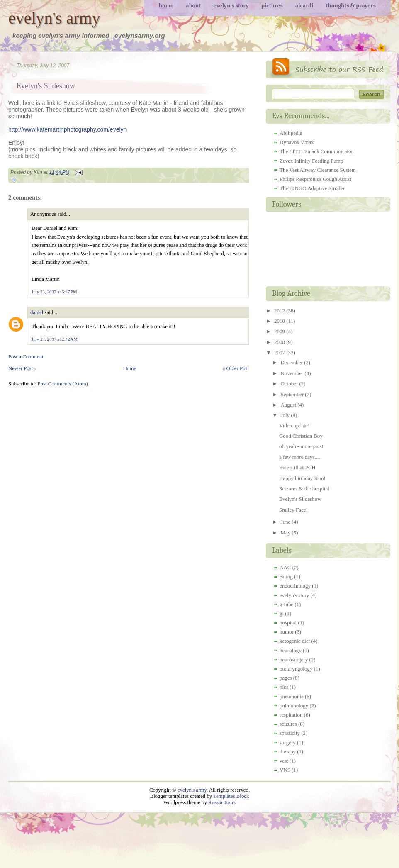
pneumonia (292, 696)
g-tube (286, 604)
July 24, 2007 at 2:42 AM (55, 339)
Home (130, 368)
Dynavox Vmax (297, 142)
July (286, 415)
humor (287, 632)
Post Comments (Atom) (63, 384)
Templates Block (231, 796)
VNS (285, 770)
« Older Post (236, 368)
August (289, 405)
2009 (280, 331)
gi (282, 613)
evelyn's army (54, 18)
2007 (280, 352)
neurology (291, 650)
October (290, 384)
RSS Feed (328, 68)
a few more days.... (300, 457)
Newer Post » (23, 368)
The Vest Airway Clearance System (318, 170)
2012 (280, 311)
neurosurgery (294, 660)
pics (284, 687)
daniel (37, 312)
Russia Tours (222, 802)
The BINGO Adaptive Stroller (312, 188)
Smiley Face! (293, 510)
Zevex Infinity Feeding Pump (311, 161)
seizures (288, 724)
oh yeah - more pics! (301, 446)
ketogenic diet (295, 641)
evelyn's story (294, 595)
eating (286, 577)
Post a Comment (26, 357)
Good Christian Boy (301, 436)
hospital (288, 623)
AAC (285, 567)
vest (284, 761)
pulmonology (294, 706)
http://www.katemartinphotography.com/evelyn (67, 129)
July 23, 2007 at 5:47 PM (54, 292)
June (286, 522)
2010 (280, 321)
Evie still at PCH (297, 467)
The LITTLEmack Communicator (316, 151)
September (293, 394)
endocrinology (295, 586)
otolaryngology (296, 669)
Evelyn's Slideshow (46, 86)
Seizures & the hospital (304, 489)
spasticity (290, 733)
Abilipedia (291, 133)
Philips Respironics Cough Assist (315, 179)
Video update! (294, 425)
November (292, 373)
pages (286, 678)
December (292, 362)
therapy (288, 752)
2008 (280, 342)
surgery (288, 742)
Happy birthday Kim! (302, 478)
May (286, 533)
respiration (291, 715)
